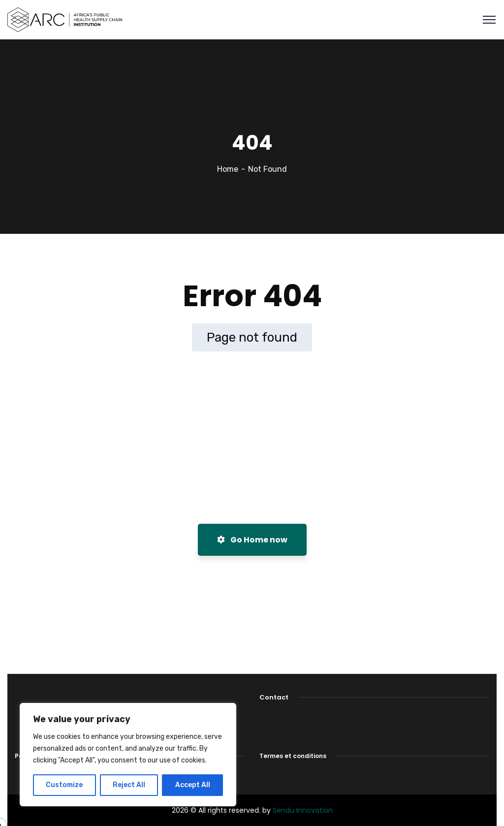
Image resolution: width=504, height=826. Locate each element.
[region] (128, 755)
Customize (64, 785)
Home (228, 169)
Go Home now (252, 540)
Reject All (129, 785)
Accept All (193, 785)
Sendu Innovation (303, 810)
